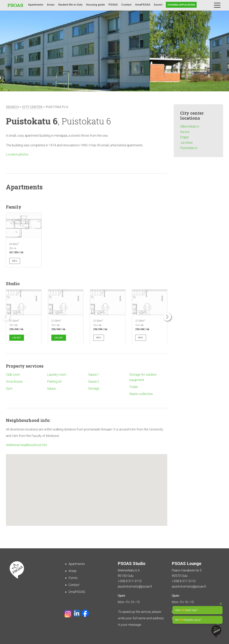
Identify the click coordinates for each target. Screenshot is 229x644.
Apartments (36, 5)
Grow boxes (14, 381)
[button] (167, 317)
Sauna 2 (94, 381)
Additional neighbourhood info (26, 445)
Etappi (185, 137)
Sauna (51, 388)
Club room (13, 374)
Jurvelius (186, 143)
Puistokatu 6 (58, 107)
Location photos (17, 154)
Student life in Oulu (70, 5)
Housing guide (95, 5)
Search (208, 5)
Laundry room (57, 374)
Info (15, 261)
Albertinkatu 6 (190, 126)
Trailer (134, 387)
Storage (94, 388)
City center (32, 107)
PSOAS (113, 5)
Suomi (158, 5)
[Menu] (217, 5)
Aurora (185, 132)
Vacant (17, 337)
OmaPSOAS (143, 5)
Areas (51, 5)
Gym (9, 388)
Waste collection (141, 394)
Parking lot (54, 381)
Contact (126, 5)
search (12, 107)
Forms (73, 578)
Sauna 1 (94, 374)
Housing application (181, 5)
